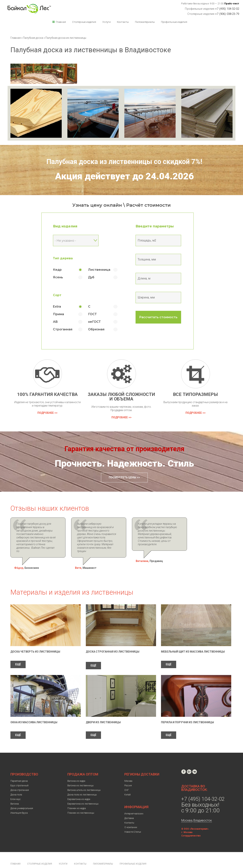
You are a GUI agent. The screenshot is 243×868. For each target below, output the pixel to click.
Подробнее (46, 413)
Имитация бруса (19, 803)
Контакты (123, 22)
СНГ (127, 780)
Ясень (62, 277)
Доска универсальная (22, 798)
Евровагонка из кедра (79, 789)
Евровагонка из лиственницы (83, 794)
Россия (128, 775)
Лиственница (103, 270)
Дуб (95, 277)
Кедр (62, 270)
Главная (61, 22)
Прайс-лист (232, 4)
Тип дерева (67, 258)
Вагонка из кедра (76, 771)
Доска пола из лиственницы (82, 784)
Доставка (129, 808)
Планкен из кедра (77, 798)
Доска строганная (20, 780)
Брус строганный (19, 775)
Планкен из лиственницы (81, 803)
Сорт (61, 295)
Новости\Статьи (133, 822)
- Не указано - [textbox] (70, 241)
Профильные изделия (174, 22)
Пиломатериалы (145, 22)
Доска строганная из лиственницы (113, 641)
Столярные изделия (84, 22)
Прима (63, 314)
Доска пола (16, 784)
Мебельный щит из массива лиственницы (193, 641)
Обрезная (100, 329)
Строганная (67, 329)
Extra (61, 307)
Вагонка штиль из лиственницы (84, 780)
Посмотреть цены (122, 477)
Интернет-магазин (134, 803)
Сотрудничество (191, 825)
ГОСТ (97, 314)
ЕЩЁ (18, 654)
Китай (127, 784)
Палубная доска (33, 38)
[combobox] (80, 241)
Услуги (107, 22)
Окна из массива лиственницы (34, 712)
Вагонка (15, 794)
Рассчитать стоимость (163, 317)
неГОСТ (99, 322)
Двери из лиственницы (103, 712)
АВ (60, 322)
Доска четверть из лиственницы (35, 641)
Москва (128, 771)
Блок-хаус (16, 789)
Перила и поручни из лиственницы (187, 712)
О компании (131, 817)
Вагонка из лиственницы (80, 775)
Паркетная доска (19, 771)
